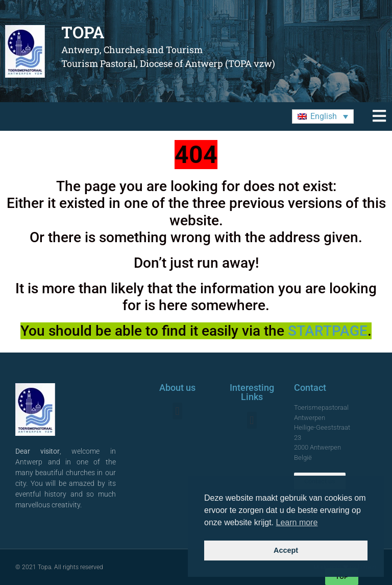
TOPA (83, 32)
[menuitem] (323, 117)
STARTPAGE (328, 331)
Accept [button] (286, 550)
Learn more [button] (297, 522)
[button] (177, 411)
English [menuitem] (324, 116)
